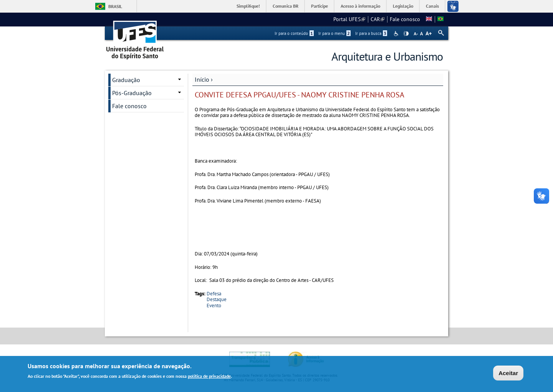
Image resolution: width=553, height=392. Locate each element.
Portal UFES (349, 19)
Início (202, 79)
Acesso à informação (360, 6)
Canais (432, 6)
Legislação (403, 6)
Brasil (115, 6)
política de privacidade (209, 377)
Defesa (214, 294)
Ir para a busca (371, 33)
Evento (214, 306)
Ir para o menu (334, 33)
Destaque (217, 299)
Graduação (126, 80)
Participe (320, 6)
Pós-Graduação (132, 93)
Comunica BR (286, 6)
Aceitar (508, 374)
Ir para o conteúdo (294, 33)
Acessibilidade (397, 34)
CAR (377, 19)
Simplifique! (248, 6)
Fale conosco (405, 19)
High (406, 34)
